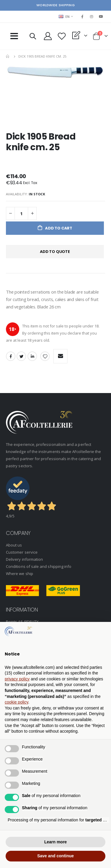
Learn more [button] (55, 842)
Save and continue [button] (56, 856)
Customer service (22, 552)
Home (8, 56)
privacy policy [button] (17, 679)
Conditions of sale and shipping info (39, 566)
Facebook (11, 356)
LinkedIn (32, 356)
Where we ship (20, 574)
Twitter (21, 356)
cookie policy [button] (16, 702)
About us (14, 545)
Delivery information (24, 559)
